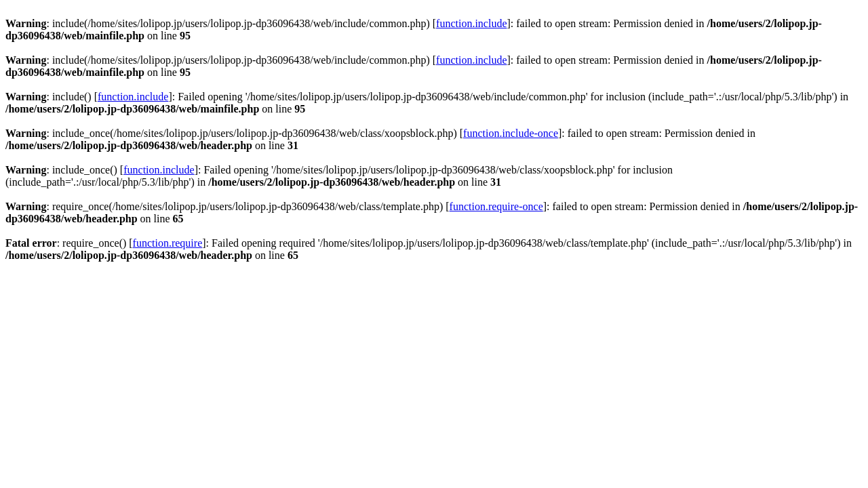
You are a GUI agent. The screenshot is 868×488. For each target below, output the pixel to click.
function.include (471, 23)
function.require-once (496, 206)
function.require (168, 243)
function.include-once (511, 133)
